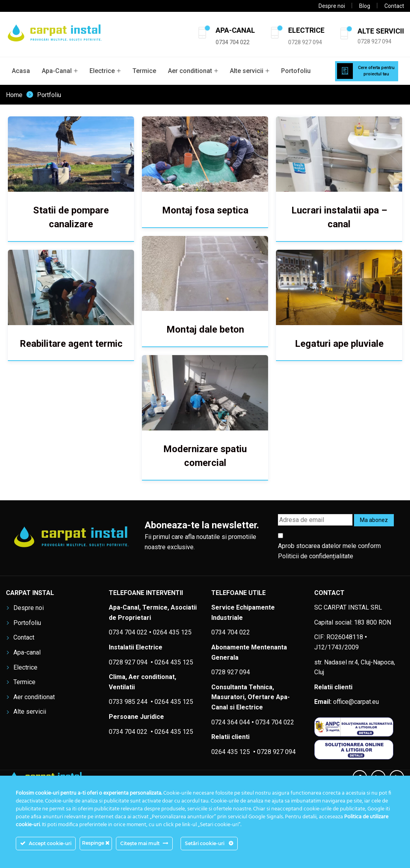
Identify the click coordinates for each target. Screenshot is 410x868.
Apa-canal (27, 652)
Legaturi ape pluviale (335, 342)
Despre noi (332, 6)
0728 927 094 (305, 42)
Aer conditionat (190, 71)
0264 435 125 (174, 702)
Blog (365, 6)
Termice (144, 71)
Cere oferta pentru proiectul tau (376, 71)
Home (14, 95)
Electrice (102, 71)
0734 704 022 (275, 722)
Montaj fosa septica (203, 210)
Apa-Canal (57, 71)
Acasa (21, 71)
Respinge (96, 843)
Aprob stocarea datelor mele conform (329, 551)
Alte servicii (247, 71)
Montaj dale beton (203, 328)
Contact (394, 6)
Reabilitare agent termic (71, 342)
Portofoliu (296, 71)
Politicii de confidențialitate (316, 556)
